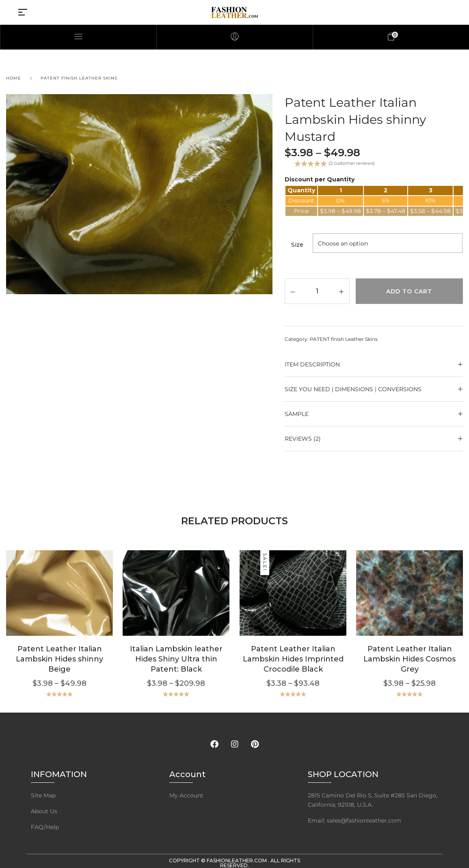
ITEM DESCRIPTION (312, 364)
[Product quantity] (317, 291)
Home (14, 78)
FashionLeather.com (237, 860)
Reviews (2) (303, 439)
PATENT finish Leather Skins (79, 78)
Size (297, 245)
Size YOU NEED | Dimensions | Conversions (353, 389)
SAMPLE (297, 414)
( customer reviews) (352, 163)
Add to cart (409, 291)
